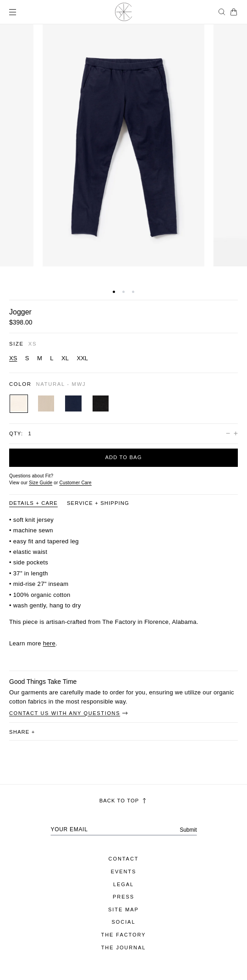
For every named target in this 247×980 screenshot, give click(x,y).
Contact (124, 859)
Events (124, 872)
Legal (123, 884)
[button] (114, 292)
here (49, 643)
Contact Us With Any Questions (69, 713)
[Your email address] (124, 829)
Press (123, 897)
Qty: (16, 433)
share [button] (22, 732)
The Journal (124, 948)
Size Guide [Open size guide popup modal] (41, 483)
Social (124, 922)
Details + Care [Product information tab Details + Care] (33, 503)
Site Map (123, 910)
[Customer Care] (75, 483)
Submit (188, 830)
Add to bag (123, 457)
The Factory (124, 935)
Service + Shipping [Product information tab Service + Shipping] (98, 503)
